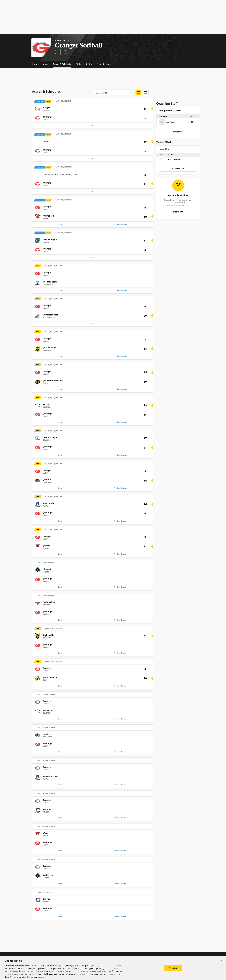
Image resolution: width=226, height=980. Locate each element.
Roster (89, 64)
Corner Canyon (50, 441)
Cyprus (46, 906)
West (45, 840)
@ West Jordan (50, 782)
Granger (47, 208)
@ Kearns (48, 716)
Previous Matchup (120, 226)
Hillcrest (47, 574)
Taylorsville (48, 640)
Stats (78, 64)
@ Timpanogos (50, 284)
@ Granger (48, 117)
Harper (174, 160)
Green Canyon (50, 241)
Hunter (46, 740)
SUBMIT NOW (178, 212)
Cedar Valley (49, 607)
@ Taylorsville (50, 350)
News (45, 64)
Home (35, 64)
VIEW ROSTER (178, 132)
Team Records (104, 64)
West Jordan (49, 507)
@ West (47, 550)
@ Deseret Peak (51, 317)
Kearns (46, 407)
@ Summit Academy (53, 383)
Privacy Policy (35, 976)
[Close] (221, 963)
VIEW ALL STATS (178, 169)
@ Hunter (48, 483)
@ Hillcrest (48, 882)
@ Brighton (48, 217)
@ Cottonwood (50, 683)
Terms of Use (22, 976)
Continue (173, 970)
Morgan (47, 108)
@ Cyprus (48, 816)
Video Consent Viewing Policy (57, 976)
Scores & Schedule (62, 64)
